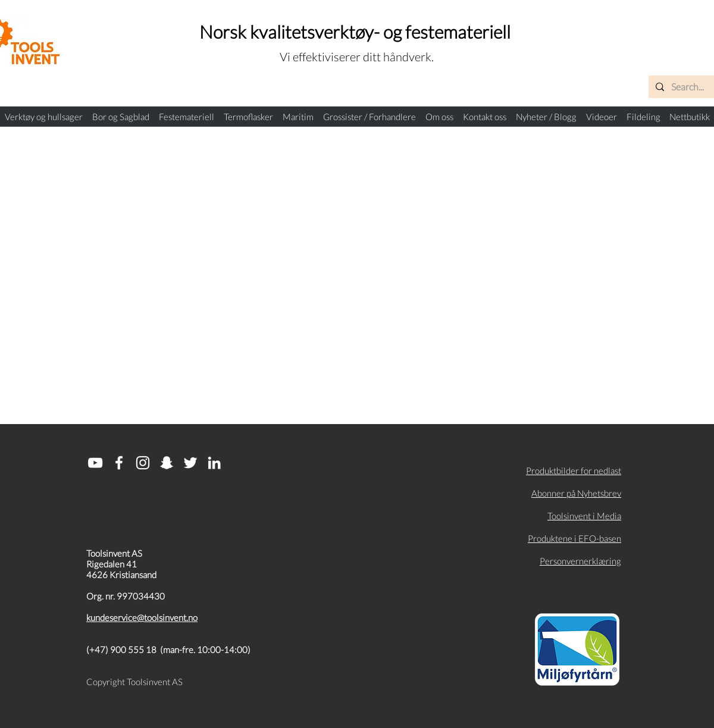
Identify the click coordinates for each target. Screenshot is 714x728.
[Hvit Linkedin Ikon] (214, 463)
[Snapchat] (167, 463)
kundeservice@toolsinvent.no (142, 617)
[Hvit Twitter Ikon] (190, 463)
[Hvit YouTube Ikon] (95, 463)
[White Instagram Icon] (143, 463)
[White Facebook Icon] (119, 463)
